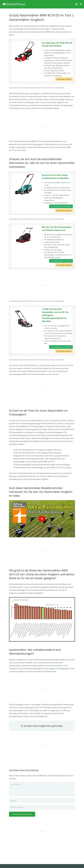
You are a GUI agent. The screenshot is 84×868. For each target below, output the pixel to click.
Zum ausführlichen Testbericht (61, 206)
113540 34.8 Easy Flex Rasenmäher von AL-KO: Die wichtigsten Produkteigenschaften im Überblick (55, 315)
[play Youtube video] (42, 519)
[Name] (42, 801)
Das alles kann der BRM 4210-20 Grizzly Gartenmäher (57, 44)
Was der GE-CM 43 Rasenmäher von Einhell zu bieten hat (57, 229)
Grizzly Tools (65, 365)
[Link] (14, 4)
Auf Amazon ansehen (64, 79)
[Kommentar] (42, 789)
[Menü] (76, 4)
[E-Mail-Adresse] (42, 807)
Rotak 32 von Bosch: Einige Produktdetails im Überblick (55, 177)
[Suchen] (81, 4)
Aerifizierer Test (61, 666)
